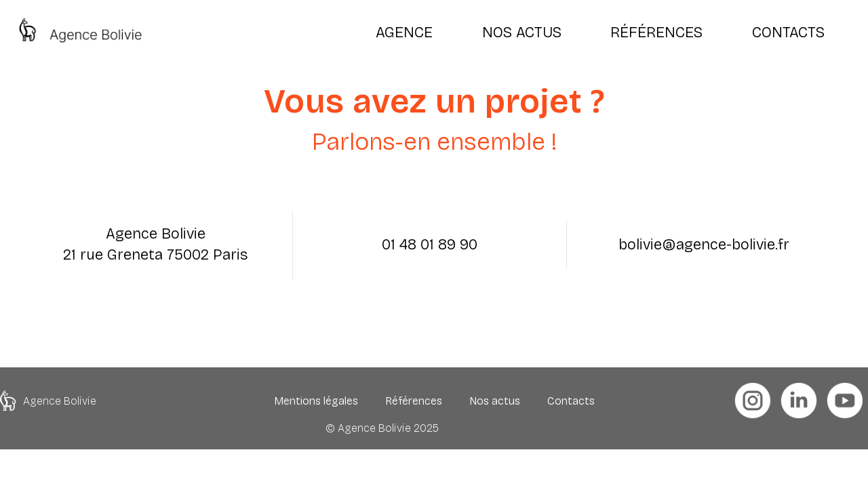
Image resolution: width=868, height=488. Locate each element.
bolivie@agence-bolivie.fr (704, 245)
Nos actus (495, 401)
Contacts (571, 401)
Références (414, 401)
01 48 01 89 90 (430, 245)
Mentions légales (316, 401)
